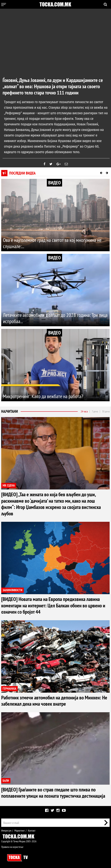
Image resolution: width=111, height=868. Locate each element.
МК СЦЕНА (9, 486)
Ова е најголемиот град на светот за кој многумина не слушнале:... (52, 243)
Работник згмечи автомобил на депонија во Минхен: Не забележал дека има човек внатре (54, 700)
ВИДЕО (54, 183)
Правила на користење (12, 846)
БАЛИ (6, 780)
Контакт (32, 829)
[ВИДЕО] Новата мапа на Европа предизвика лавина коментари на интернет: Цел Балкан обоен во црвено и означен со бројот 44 (53, 605)
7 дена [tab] (95, 411)
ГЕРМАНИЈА (9, 688)
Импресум (6, 829)
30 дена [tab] (106, 411)
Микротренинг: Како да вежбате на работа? (43, 396)
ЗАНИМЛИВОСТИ (12, 590)
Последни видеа (22, 173)
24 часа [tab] (84, 411)
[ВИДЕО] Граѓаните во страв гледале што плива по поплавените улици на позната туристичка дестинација (53, 792)
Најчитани (10, 411)
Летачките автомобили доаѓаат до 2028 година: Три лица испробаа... (55, 318)
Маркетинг (20, 829)
